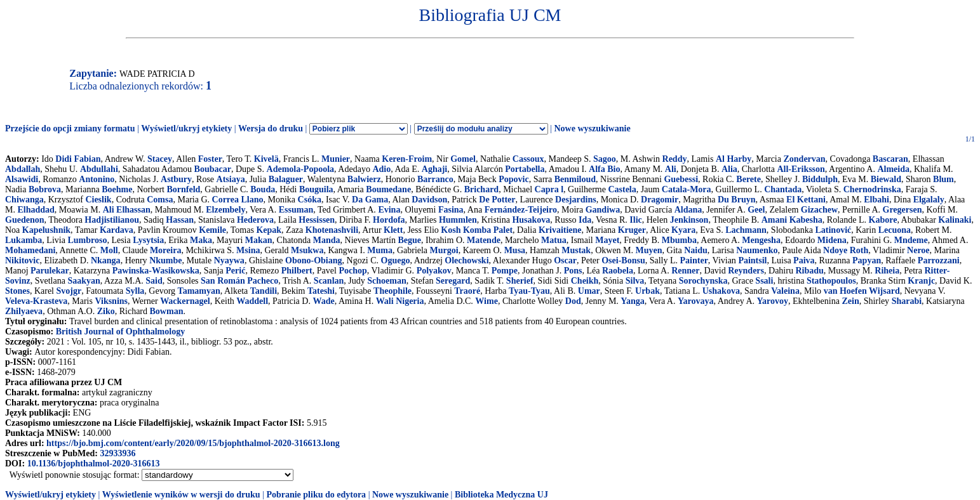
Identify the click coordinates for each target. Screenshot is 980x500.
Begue (410, 240)
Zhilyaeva (24, 311)
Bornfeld (183, 189)
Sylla (135, 291)
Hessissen (317, 220)
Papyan (867, 260)
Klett (393, 230)
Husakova (531, 220)
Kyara (683, 230)
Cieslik (98, 200)
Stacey (160, 159)
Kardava (117, 230)
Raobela (618, 271)
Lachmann (746, 230)
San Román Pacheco (239, 281)
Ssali (764, 281)
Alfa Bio (604, 169)
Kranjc (921, 281)
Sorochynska (703, 281)
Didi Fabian (78, 159)
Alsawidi (22, 179)
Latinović (833, 230)
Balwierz (364, 179)
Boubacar (213, 169)
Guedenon (24, 220)
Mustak (576, 250)
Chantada (783, 189)
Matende (484, 240)
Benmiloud (575, 179)
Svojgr (69, 291)
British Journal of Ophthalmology (120, 332)
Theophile (393, 291)
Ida (585, 220)
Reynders (746, 271)
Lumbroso (87, 240)
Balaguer (286, 179)
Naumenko (757, 250)
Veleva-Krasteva (36, 301)
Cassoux (528, 159)
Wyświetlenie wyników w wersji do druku (181, 495)
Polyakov (434, 271)
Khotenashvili (332, 230)
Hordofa (389, 220)
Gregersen (903, 210)
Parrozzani (939, 260)
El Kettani (806, 200)
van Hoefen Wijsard (862, 291)
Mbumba (679, 240)
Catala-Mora (687, 189)
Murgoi (444, 250)
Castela (622, 189)
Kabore (883, 220)
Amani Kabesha (792, 220)
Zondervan (804, 159)
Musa (515, 250)
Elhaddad (36, 210)
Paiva (804, 260)
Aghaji (434, 169)
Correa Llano (238, 200)
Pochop (352, 271)
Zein (850, 301)
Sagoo (605, 159)
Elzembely (225, 210)
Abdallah (23, 169)
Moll (109, 250)
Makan (259, 240)
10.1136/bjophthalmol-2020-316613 (94, 464)
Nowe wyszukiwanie (592, 128)
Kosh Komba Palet (477, 230)
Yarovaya (696, 301)
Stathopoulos (831, 281)
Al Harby (734, 159)
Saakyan (84, 281)
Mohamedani (30, 250)
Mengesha (761, 240)
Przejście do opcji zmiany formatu (70, 128)
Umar (589, 291)
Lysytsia (148, 240)
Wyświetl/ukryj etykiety (186, 128)
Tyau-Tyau (529, 291)
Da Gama (370, 200)
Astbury (176, 179)
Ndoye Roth (846, 250)
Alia (729, 169)
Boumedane (388, 189)
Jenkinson (689, 220)
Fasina (451, 210)
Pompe (505, 271)
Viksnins (111, 301)
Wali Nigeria (400, 301)
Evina (389, 210)
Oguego (396, 260)
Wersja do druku (271, 128)
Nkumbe (165, 260)
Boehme (117, 189)
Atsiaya (231, 179)
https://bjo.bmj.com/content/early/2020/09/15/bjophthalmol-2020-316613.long (193, 443)
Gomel (463, 159)
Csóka (310, 200)
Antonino (97, 179)
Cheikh (585, 281)
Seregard (453, 281)
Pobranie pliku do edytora (316, 495)
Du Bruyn (737, 200)
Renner (685, 271)
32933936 (117, 453)
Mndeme (911, 240)
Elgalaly (929, 200)
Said (154, 281)
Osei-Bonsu (623, 260)
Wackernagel (185, 301)
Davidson (429, 200)
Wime (487, 301)
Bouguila (316, 189)
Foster (210, 159)
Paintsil (752, 260)
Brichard (481, 189)
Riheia (887, 271)
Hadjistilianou (112, 220)
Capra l (549, 189)
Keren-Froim (407, 159)
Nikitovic (22, 260)
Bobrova (45, 189)
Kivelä (266, 159)
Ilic (635, 220)
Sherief (520, 281)
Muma (380, 250)
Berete (748, 179)
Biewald (886, 179)
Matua (554, 240)
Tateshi (321, 291)
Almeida (893, 169)
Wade (323, 301)
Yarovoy (773, 301)
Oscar (565, 260)
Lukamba (23, 240)
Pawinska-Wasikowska (156, 271)
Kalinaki (955, 220)
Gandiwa (603, 210)
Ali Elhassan (127, 210)
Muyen (649, 250)
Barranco (435, 179)
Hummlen (458, 220)
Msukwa (307, 250)
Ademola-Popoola (301, 169)
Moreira (166, 250)
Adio (381, 169)
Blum (943, 179)
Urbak (648, 291)
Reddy (675, 159)
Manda (327, 240)
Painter (694, 260)
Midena (832, 240)
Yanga (632, 301)
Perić (235, 271)
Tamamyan (199, 291)
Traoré (467, 291)
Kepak (269, 230)
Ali (671, 169)
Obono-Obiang (313, 260)
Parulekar (50, 271)
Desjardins (576, 200)
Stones (17, 291)
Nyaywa (229, 260)
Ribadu (809, 271)
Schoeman (386, 281)
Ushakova (721, 291)
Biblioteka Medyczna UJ (501, 495)
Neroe (918, 250)
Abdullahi (99, 169)
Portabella (525, 169)
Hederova (255, 220)
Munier (336, 159)
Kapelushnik (46, 230)
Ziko (106, 311)
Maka (201, 240)
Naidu (696, 250)
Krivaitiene (560, 230)
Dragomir (660, 200)
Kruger (632, 230)
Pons (573, 271)
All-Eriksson (801, 169)
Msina (248, 250)
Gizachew (819, 210)
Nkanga (106, 260)
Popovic (513, 179)
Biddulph (820, 179)
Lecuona (895, 230)
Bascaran (890, 159)
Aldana (688, 210)
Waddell (252, 301)
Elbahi (876, 200)
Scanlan (329, 281)
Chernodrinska (872, 189)
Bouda (263, 189)
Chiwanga (24, 200)
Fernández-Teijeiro (521, 210)
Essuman (296, 210)
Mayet (607, 240)
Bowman (167, 311)
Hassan (180, 220)
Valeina (785, 291)
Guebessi (681, 179)
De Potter (497, 200)
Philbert (297, 271)
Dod (573, 301)
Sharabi (907, 301)
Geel (756, 210)
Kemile (212, 230)
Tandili (264, 291)
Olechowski (467, 260)
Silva (635, 281)
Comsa (160, 200)
